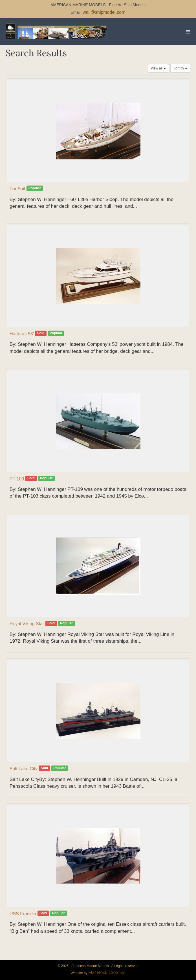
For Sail (17, 189)
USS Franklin (23, 914)
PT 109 (17, 479)
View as (158, 68)
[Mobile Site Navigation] (188, 32)
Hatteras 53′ (22, 334)
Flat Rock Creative (107, 973)
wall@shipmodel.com (104, 12)
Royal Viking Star (27, 624)
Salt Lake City (24, 769)
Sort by (180, 68)
